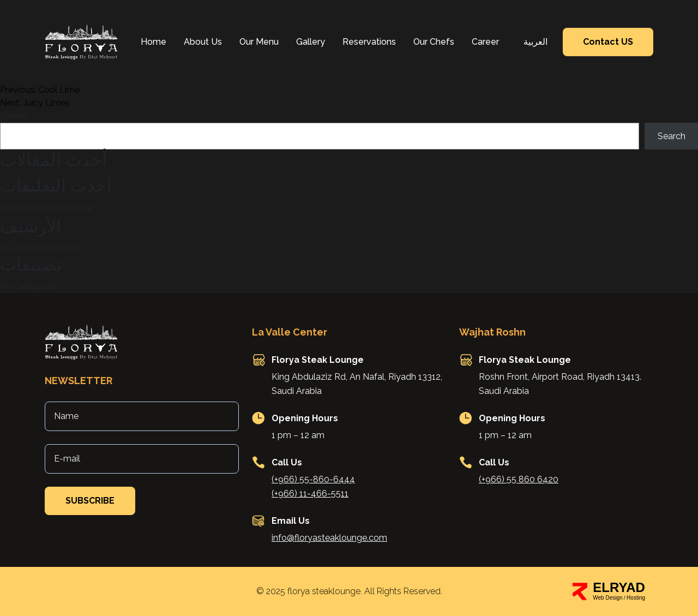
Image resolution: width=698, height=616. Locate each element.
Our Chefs (434, 42)
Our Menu (259, 42)
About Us (203, 42)
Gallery (311, 42)
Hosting (636, 598)
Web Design (607, 598)
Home (154, 42)
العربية (535, 42)
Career (485, 42)
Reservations (369, 42)
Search (14, 116)
